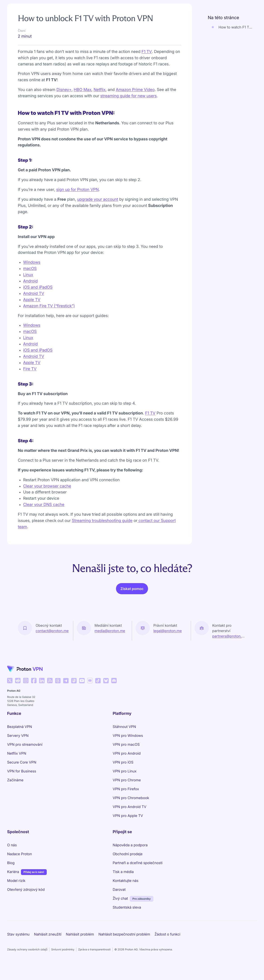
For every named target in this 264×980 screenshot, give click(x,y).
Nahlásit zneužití (48, 934)
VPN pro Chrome (127, 780)
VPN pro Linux (125, 771)
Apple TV (32, 300)
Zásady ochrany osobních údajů (27, 949)
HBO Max (82, 90)
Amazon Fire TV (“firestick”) (49, 306)
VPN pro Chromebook (131, 798)
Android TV (34, 294)
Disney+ (64, 90)
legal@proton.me (168, 631)
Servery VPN (18, 736)
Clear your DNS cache (44, 505)
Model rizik (16, 881)
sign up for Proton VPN (78, 190)
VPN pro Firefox (126, 789)
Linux (28, 275)
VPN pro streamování (25, 744)
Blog (11, 863)
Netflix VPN (17, 753)
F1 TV (147, 52)
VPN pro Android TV (129, 807)
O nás (12, 845)
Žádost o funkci (167, 934)
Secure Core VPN (22, 762)
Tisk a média (123, 872)
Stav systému (18, 934)
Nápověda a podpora (130, 845)
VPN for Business (22, 771)
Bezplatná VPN (20, 727)
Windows (32, 262)
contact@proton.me (52, 631)
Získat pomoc (132, 589)
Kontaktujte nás (126, 881)
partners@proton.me (229, 636)
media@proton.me (110, 631)
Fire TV (30, 369)
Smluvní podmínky (63, 949)
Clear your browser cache (47, 486)
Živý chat (120, 898)
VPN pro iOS (123, 762)
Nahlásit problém (80, 934)
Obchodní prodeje (128, 854)
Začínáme (15, 780)
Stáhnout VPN (124, 727)
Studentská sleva (127, 907)
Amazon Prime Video (135, 90)
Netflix (100, 90)
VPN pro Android (127, 753)
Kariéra (13, 871)
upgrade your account (98, 199)
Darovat (119, 889)
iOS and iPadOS (38, 287)
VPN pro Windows (128, 736)
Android (30, 281)
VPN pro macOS (126, 744)
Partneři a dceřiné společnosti (138, 863)
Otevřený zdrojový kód (26, 889)
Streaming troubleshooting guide (102, 521)
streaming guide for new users (129, 96)
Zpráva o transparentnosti (94, 949)
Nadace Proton (20, 854)
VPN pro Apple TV (128, 816)
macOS (30, 269)
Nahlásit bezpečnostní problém (124, 934)
